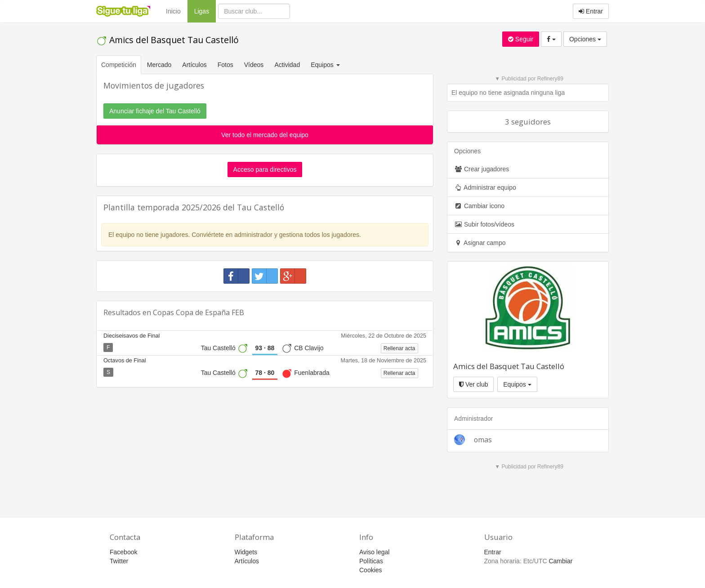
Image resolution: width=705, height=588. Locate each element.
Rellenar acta (399, 348)
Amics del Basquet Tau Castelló (167, 40)
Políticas (371, 561)
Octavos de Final (125, 361)
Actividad (287, 65)
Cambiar (560, 561)
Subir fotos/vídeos (484, 224)
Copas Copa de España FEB (199, 312)
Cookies (371, 570)
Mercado (159, 65)
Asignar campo (480, 243)
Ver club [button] (473, 384)
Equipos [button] (326, 65)
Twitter (119, 561)
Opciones (585, 39)
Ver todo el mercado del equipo (265, 135)
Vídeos (254, 65)
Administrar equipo (485, 187)
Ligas (205, 11)
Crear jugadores (482, 169)
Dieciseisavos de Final (132, 336)
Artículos (194, 65)
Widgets (246, 552)
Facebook (123, 552)
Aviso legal (374, 552)
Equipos (517, 384)
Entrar (591, 11)
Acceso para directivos (265, 169)
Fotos (225, 65)
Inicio (173, 11)
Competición (119, 65)
